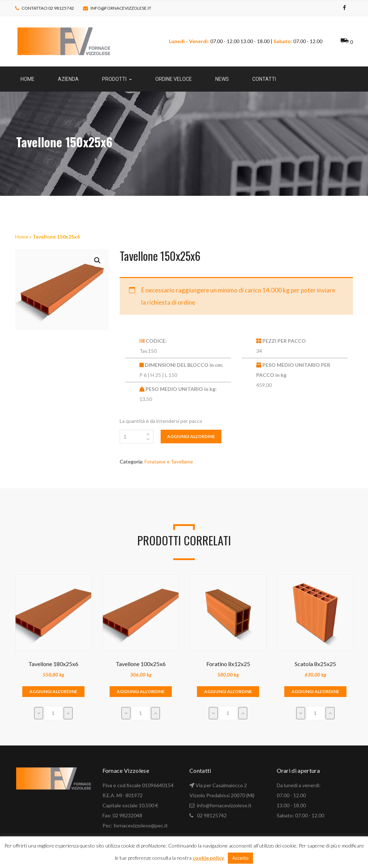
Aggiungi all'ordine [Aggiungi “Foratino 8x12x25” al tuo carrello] (228, 691)
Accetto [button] (240, 858)
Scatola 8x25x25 (315, 664)
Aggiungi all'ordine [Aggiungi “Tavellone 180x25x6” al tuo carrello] (53, 691)
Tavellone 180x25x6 (53, 664)
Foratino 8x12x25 (228, 664)
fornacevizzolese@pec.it (141, 825)
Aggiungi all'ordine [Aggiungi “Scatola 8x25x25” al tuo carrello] (315, 691)
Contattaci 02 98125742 (48, 8)
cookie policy (208, 858)
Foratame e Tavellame (169, 461)
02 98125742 (212, 815)
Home (22, 237)
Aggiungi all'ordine (191, 436)
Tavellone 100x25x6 (141, 664)
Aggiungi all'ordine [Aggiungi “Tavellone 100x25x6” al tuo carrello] (141, 691)
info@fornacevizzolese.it (121, 8)
